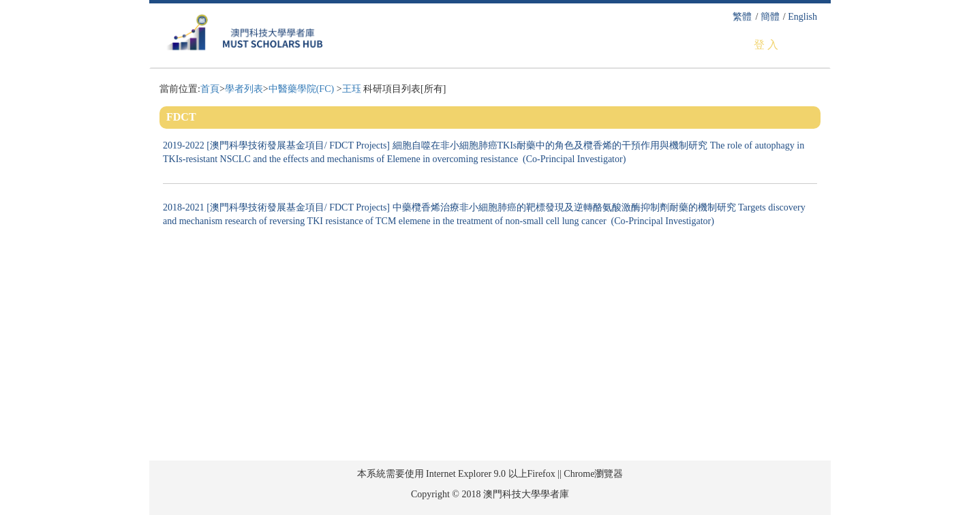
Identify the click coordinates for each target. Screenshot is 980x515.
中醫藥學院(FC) (303, 89)
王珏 (352, 89)
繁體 (742, 17)
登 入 (766, 45)
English (802, 17)
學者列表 (244, 89)
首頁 (210, 89)
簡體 (770, 17)
